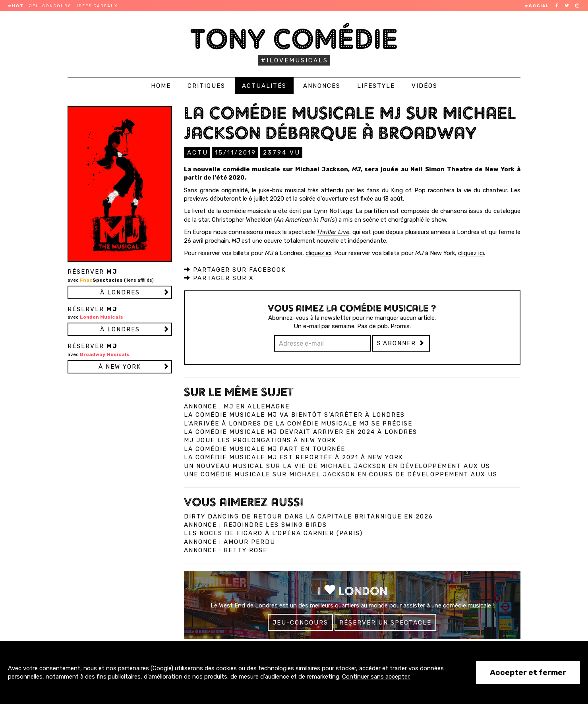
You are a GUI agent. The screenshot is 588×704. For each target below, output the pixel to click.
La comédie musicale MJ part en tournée (265, 449)
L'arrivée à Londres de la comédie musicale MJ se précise (298, 423)
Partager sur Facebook (235, 269)
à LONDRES (120, 292)
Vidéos (425, 86)
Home (161, 86)
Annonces (322, 86)
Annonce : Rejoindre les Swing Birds (255, 524)
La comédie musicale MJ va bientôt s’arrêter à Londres (294, 414)
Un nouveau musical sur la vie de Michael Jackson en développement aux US (337, 466)
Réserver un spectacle (385, 622)
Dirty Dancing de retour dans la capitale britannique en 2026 (309, 516)
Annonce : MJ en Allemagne (237, 406)
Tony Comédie (294, 39)
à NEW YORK (120, 367)
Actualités (264, 86)
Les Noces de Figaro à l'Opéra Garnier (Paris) (273, 533)
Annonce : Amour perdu (230, 542)
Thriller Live (333, 232)
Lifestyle (376, 86)
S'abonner (401, 343)
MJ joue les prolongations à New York (260, 440)
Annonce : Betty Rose (226, 550)
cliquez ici (318, 253)
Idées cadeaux (97, 6)
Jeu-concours (50, 6)
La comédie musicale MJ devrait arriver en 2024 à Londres (301, 431)
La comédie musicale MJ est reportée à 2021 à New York (294, 457)
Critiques (206, 86)
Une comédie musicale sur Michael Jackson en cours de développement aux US (341, 474)
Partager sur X (219, 278)
